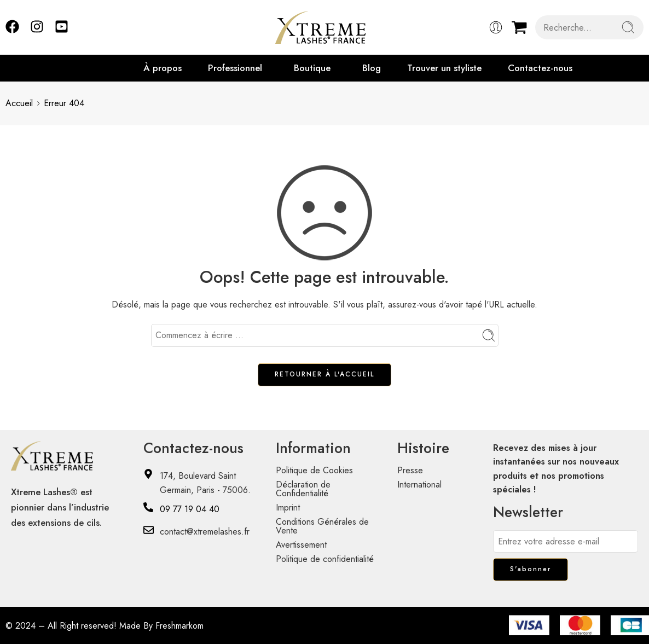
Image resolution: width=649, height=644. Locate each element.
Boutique (312, 68)
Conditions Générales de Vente (322, 526)
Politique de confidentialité (325, 559)
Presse (410, 470)
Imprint (288, 507)
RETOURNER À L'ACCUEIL (324, 374)
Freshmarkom (179, 626)
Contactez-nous (540, 68)
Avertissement (301, 545)
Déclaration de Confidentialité (303, 489)
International (419, 485)
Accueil (19, 103)
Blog (372, 68)
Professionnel (235, 68)
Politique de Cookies (314, 470)
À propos (163, 68)
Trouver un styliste (444, 68)
